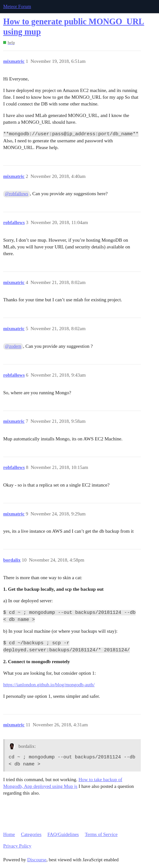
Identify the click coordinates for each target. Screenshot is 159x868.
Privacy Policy (17, 846)
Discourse (37, 860)
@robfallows (17, 194)
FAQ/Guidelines (63, 834)
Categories (31, 834)
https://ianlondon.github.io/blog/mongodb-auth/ (49, 685)
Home (9, 834)
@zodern (13, 346)
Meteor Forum (17, 6)
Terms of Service (101, 834)
